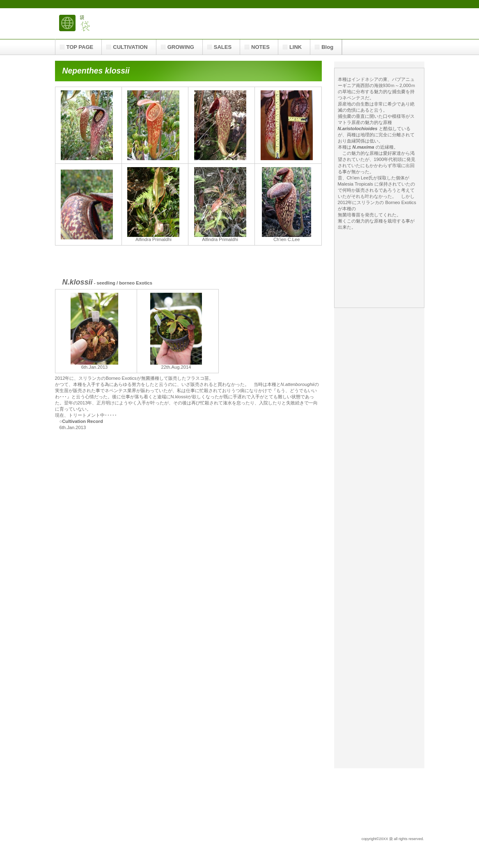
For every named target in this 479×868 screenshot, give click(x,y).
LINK (296, 47)
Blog (327, 47)
